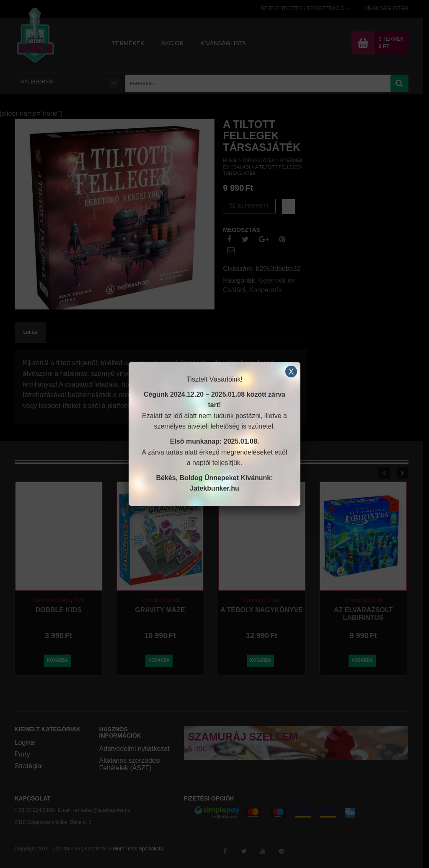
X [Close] (291, 372)
